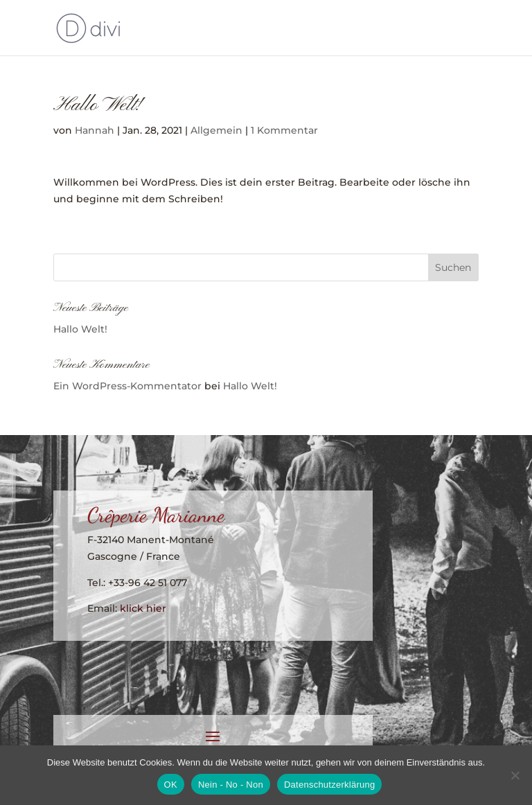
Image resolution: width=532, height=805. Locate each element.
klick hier (143, 608)
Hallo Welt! (80, 329)
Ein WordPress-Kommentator (127, 386)
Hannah (95, 130)
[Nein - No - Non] (515, 775)
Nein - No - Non (231, 785)
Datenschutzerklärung (329, 785)
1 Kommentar (284, 130)
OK (171, 785)
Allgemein (216, 130)
